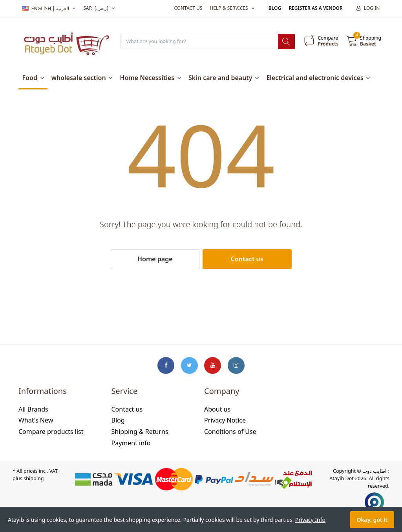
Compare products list (51, 432)
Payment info (131, 443)
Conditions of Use (230, 432)
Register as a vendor (315, 8)
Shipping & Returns (140, 432)
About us (217, 410)
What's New (36, 421)
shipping (34, 479)
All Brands (33, 410)
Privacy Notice (225, 421)
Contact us (188, 8)
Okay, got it (372, 520)
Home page (155, 259)
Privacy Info (310, 520)
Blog (275, 8)
